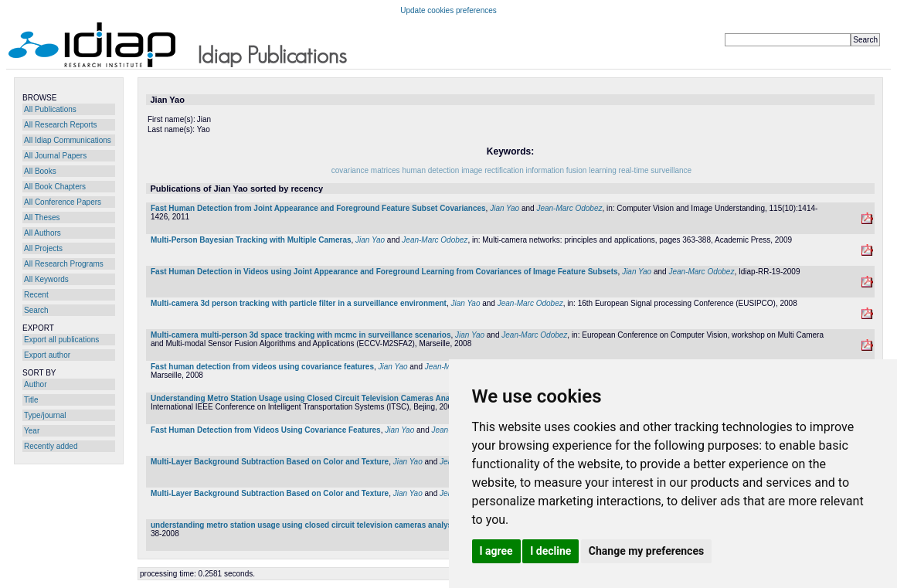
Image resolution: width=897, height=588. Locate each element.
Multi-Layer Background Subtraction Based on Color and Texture (270, 462)
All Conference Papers (63, 202)
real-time (634, 170)
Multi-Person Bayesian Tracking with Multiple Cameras (251, 240)
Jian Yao (505, 208)
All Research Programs (64, 264)
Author (35, 384)
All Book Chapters (55, 187)
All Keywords (46, 279)
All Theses (42, 218)
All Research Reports (60, 125)
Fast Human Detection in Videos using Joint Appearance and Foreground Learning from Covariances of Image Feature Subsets (384, 272)
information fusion (558, 170)
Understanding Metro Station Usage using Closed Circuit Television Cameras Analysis (309, 398)
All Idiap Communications (68, 140)
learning (603, 170)
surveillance (671, 170)
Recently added (51, 446)
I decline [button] (550, 551)
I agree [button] (496, 551)
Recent (36, 295)
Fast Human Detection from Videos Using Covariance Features (266, 430)
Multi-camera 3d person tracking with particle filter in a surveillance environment (299, 303)
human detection (430, 170)
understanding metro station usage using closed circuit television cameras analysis (304, 525)
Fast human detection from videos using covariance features (262, 367)
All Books (40, 171)
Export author (47, 355)
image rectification (493, 170)
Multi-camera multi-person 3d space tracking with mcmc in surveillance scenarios (301, 335)
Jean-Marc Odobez (569, 208)
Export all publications (61, 340)
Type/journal (45, 415)
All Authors (42, 233)
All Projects (43, 248)
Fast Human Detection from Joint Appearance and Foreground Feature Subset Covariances (318, 208)
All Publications (50, 109)
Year (32, 431)
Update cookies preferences (448, 10)
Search (36, 310)
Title (31, 400)
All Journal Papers (55, 156)
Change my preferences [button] (646, 551)
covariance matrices (367, 170)
